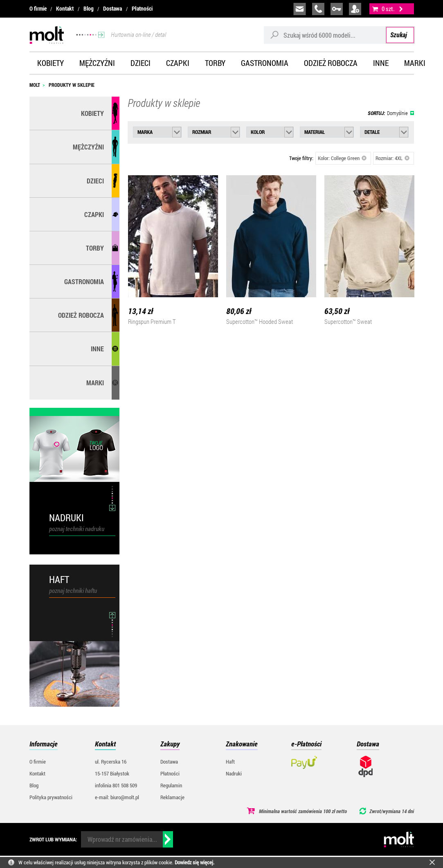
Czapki (178, 63)
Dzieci (141, 63)
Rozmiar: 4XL (393, 158)
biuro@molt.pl (300, 9)
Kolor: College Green (342, 158)
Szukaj (399, 35)
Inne (381, 63)
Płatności (142, 9)
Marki (415, 63)
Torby (215, 63)
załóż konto (355, 9)
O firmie (38, 9)
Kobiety (51, 63)
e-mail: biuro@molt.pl (117, 797)
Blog (89, 9)
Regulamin (171, 785)
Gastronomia (265, 63)
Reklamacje (172, 797)
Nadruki (234, 773)
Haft (230, 762)
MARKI (95, 383)
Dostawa (112, 9)
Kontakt (65, 9)
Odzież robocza (331, 63)
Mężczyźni (97, 63)
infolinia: (318, 9)
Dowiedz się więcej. (195, 862)
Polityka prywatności (51, 797)
